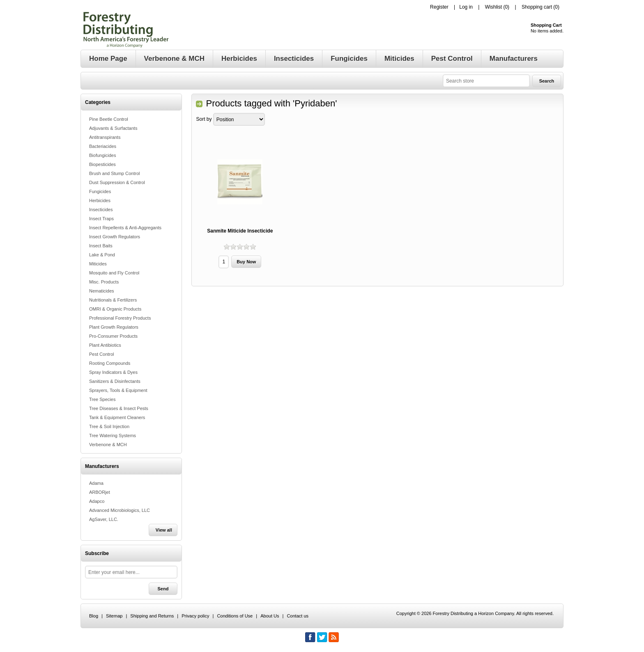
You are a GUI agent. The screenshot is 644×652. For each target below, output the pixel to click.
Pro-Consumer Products (113, 336)
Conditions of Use (235, 616)
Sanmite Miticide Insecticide (240, 231)
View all (164, 530)
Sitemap (114, 616)
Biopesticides (102, 164)
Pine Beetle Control (109, 119)
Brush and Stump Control (115, 173)
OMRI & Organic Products (115, 309)
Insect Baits (101, 246)
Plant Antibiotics (105, 345)
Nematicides (102, 291)
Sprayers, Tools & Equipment (118, 390)
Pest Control (102, 354)
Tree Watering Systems (113, 435)
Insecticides (101, 210)
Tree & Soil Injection (109, 426)
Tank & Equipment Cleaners (117, 417)
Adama (96, 483)
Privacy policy (195, 616)
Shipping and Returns (152, 616)
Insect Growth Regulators (115, 237)
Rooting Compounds (110, 363)
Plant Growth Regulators (114, 327)
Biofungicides (102, 155)
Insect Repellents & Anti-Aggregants (125, 228)
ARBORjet (100, 492)
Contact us (298, 616)
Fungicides (100, 191)
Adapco (97, 501)
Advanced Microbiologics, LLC (120, 510)
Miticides (98, 264)
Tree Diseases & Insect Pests (119, 408)
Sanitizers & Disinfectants (115, 381)
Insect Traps (101, 219)
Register (439, 7)
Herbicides (100, 200)
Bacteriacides (103, 146)
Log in (466, 7)
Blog (94, 616)
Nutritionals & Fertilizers (113, 300)
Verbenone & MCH (108, 445)
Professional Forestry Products (120, 318)
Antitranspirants (105, 137)
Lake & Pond (102, 255)
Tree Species (102, 399)
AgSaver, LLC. (104, 519)
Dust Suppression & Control (117, 182)
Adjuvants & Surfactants (113, 128)
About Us (270, 616)
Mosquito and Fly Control (114, 273)
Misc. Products (104, 282)
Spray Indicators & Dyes (113, 372)
